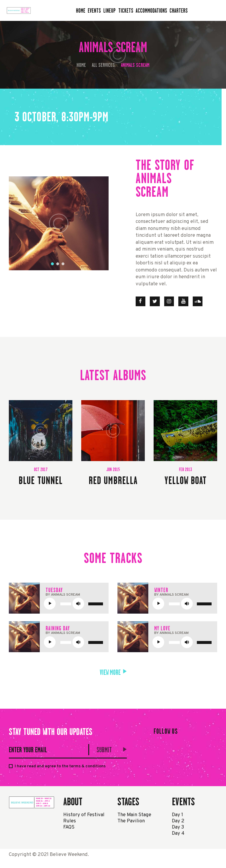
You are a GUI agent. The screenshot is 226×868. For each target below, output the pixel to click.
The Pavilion (131, 821)
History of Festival (84, 815)
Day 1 (177, 815)
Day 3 (178, 827)
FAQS (69, 827)
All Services (103, 65)
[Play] (50, 604)
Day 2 (178, 821)
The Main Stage (134, 815)
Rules (70, 821)
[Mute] (78, 604)
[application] (75, 604)
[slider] (66, 604)
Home (81, 65)
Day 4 (178, 833)
